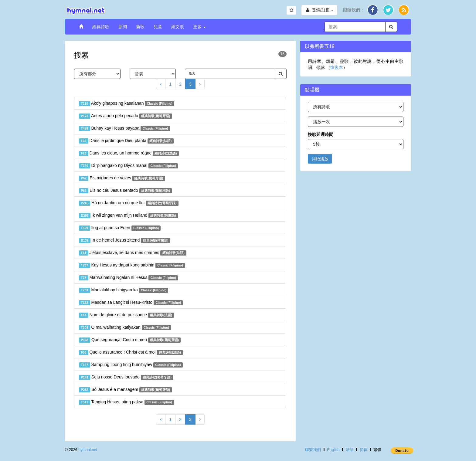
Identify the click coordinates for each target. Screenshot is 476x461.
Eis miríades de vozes (122, 178)
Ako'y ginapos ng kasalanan (127, 103)
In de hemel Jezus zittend (125, 240)
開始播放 (320, 159)
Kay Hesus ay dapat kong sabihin (132, 265)
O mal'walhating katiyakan (125, 327)
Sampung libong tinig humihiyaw (131, 365)
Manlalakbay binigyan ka (124, 290)
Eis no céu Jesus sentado (125, 191)
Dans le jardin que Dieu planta (126, 141)
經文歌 (178, 27)
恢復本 (337, 67)
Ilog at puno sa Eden (120, 228)
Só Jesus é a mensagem (126, 390)
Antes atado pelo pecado (126, 116)
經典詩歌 (101, 27)
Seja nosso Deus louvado (126, 377)
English (333, 450)
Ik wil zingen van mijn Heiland (128, 215)
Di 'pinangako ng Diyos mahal (128, 166)
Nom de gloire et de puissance (126, 315)
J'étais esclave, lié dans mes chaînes (133, 253)
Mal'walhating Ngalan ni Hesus (128, 278)
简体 (364, 450)
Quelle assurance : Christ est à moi (131, 352)
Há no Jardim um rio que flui (129, 203)
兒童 (158, 27)
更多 (199, 27)
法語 (350, 450)
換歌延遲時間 (321, 134)
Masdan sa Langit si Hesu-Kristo (131, 303)
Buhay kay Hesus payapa (124, 128)
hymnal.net (88, 450)
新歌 (140, 27)
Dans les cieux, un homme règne (129, 153)
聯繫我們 (313, 450)
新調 (123, 27)
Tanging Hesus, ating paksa (126, 402)
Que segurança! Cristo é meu (130, 340)
